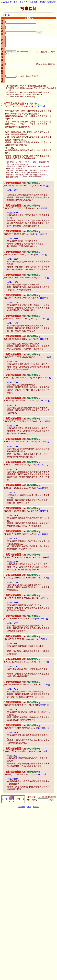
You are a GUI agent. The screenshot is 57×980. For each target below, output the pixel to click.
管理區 (42, 2)
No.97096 (38, 106)
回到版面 (6, 15)
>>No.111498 (13, 323)
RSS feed (5, 2)
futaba (29, 807)
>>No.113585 (13, 469)
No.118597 (41, 751)
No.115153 (42, 511)
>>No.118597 (13, 779)
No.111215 (42, 278)
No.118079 (42, 705)
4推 (44, 106)
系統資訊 (33, 2)
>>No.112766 (13, 426)
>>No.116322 (13, 623)
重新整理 (51, 2)
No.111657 (42, 319)
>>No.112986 (13, 446)
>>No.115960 (13, 603)
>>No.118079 (13, 733)
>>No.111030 (13, 282)
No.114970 (41, 488)
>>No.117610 (13, 689)
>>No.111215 (13, 303)
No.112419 (44, 378)
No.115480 (41, 534)
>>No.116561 (13, 644)
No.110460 (41, 186)
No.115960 (42, 578)
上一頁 (5, 799)
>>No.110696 (13, 239)
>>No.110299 (13, 190)
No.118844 (39, 774)
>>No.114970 (13, 516)
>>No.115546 (13, 582)
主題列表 (24, 2)
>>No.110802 (13, 259)
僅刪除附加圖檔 (48, 797)
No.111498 (41, 298)
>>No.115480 (13, 562)
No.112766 (43, 401)
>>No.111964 (13, 362)
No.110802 (40, 234)
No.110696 (40, 208)
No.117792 (43, 685)
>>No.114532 (13, 492)
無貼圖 (44, 52)
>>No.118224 (13, 756)
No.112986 (43, 421)
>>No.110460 (13, 213)
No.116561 (41, 619)
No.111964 (41, 339)
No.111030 (40, 255)
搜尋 (16, 2)
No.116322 (41, 598)
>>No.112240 (13, 382)
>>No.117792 (13, 710)
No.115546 (42, 557)
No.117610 (42, 662)
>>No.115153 (13, 539)
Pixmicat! (36, 807)
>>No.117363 (13, 666)
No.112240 (44, 357)
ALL (11, 801)
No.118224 (42, 728)
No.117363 (40, 639)
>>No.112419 (13, 405)
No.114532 (41, 465)
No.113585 (42, 442)
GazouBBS (22, 807)
